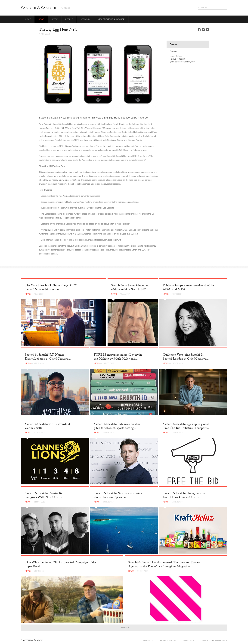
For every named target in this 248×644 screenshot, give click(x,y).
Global (66, 8)
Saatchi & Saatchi (39, 8)
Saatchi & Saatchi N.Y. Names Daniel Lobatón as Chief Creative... (48, 357)
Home (28, 19)
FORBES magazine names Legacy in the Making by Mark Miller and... (118, 357)
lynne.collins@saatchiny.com (182, 62)
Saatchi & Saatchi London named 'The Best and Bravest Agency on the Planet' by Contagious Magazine (164, 565)
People (69, 19)
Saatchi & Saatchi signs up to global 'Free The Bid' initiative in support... (186, 426)
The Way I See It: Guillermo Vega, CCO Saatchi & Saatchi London (51, 288)
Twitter (203, 30)
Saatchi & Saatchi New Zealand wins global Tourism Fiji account (118, 496)
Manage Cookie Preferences (214, 640)
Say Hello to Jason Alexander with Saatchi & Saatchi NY (130, 288)
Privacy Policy (189, 640)
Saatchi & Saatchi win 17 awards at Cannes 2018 (47, 426)
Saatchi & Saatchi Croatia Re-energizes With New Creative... (45, 496)
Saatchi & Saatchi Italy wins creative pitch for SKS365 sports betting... (117, 426)
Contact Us (148, 640)
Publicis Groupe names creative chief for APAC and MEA (188, 288)
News (41, 19)
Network (85, 19)
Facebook (199, 30)
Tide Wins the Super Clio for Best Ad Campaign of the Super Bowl (60, 565)
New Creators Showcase (111, 19)
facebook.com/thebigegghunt (108, 240)
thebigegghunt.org (83, 240)
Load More (124, 628)
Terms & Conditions (168, 640)
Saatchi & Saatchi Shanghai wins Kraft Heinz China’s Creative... (184, 496)
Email (208, 30)
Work (55, 19)
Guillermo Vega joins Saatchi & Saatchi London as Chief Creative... (186, 357)
